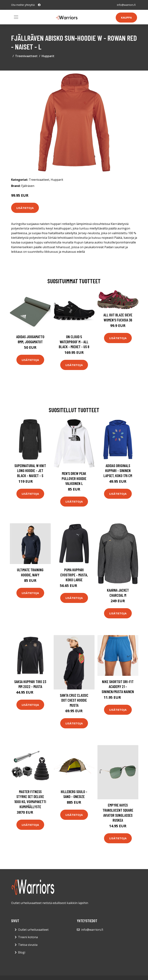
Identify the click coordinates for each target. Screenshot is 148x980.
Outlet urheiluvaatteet (33, 930)
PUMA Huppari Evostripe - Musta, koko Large (74, 575)
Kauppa (126, 17)
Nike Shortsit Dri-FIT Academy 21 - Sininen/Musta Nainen (118, 687)
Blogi (22, 952)
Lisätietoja (25, 208)
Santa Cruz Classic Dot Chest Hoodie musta (74, 700)
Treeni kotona (28, 937)
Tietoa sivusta (28, 945)
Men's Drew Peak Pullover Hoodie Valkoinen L (74, 478)
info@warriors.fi (126, 5)
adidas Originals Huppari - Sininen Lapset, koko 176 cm (118, 471)
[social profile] (39, 5)
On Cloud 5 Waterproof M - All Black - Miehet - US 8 (74, 342)
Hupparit (48, 56)
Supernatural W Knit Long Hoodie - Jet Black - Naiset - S (30, 471)
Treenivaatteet (26, 56)
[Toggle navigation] (16, 17)
